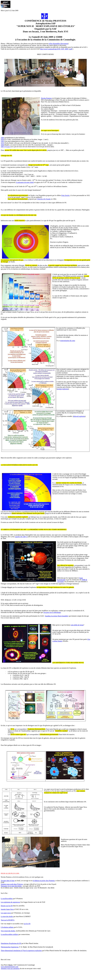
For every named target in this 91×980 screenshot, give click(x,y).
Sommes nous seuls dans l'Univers (12, 884)
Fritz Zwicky (65, 195)
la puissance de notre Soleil (25, 182)
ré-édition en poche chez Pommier (44, 881)
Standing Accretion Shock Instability (57, 616)
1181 (2, 141)
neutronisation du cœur (68, 341)
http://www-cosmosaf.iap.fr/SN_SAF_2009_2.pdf (56, 49)
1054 (2, 139)
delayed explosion (79, 416)
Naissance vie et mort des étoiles (11, 886)
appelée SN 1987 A (21, 537)
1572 (2, 143)
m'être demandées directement (58, 44)
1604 (2, 145)
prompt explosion (63, 389)
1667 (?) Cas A (6, 147)
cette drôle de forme (77, 625)
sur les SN (27, 924)
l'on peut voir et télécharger (52, 612)
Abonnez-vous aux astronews (10, 968)
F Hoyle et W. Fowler (44, 199)
